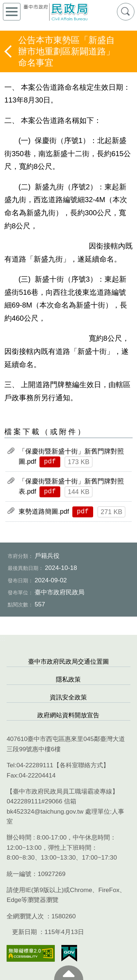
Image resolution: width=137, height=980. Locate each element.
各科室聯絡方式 (81, 765)
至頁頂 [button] (69, 973)
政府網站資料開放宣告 (68, 715)
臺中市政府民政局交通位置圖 (68, 662)
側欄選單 (12, 12)
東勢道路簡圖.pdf (44, 512)
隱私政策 (68, 680)
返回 (9, 51)
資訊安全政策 (68, 697)
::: (3, 639)
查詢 (126, 12)
